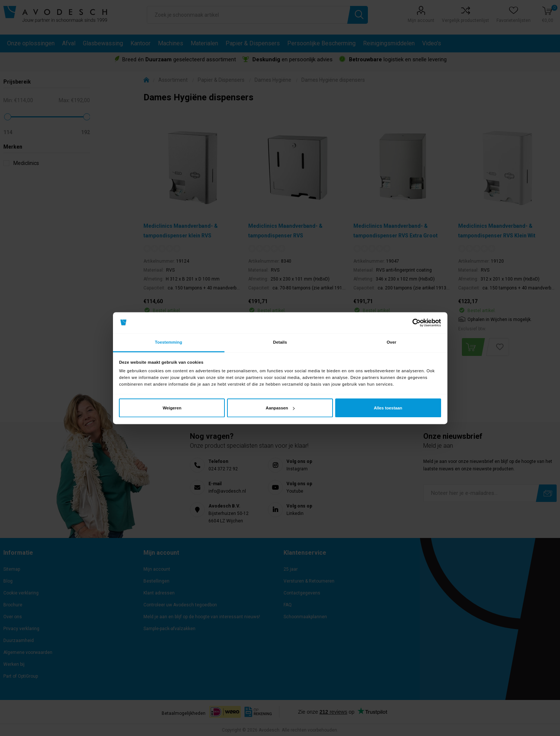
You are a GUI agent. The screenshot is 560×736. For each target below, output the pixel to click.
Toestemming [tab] (169, 343)
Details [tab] (280, 343)
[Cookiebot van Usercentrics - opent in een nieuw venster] (409, 323)
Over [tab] (391, 343)
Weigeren (172, 408)
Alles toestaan (388, 408)
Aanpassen (280, 408)
